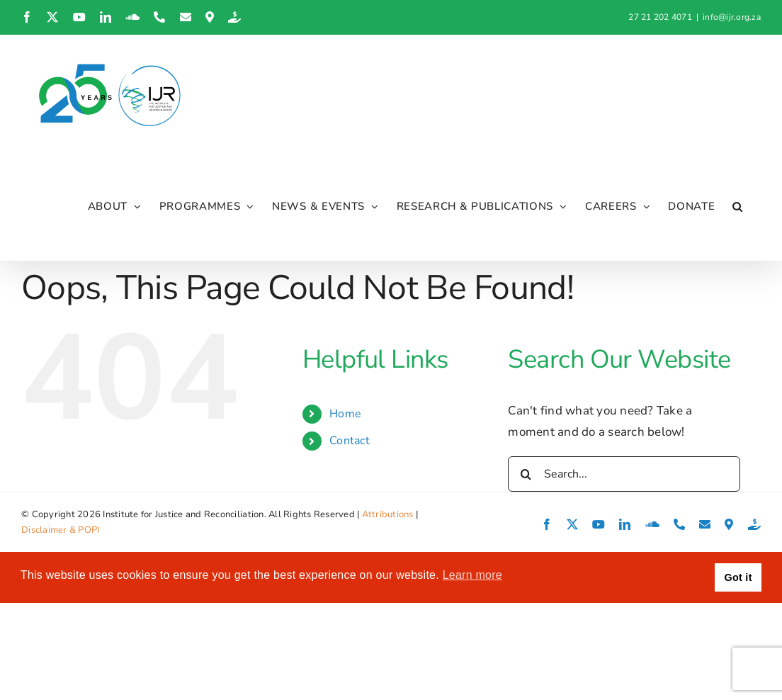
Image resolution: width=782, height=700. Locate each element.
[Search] (526, 474)
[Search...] (624, 474)
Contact (350, 441)
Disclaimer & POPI (60, 531)
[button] (738, 207)
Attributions (388, 514)
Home (345, 414)
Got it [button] (738, 578)
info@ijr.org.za (732, 17)
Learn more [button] (472, 576)
